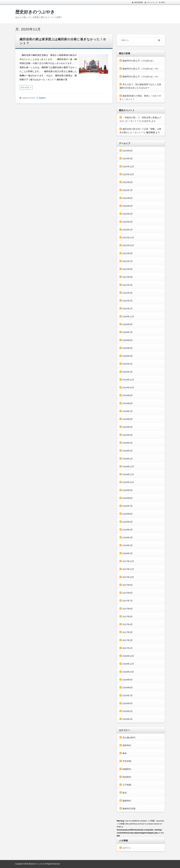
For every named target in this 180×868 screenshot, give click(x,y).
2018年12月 (128, 466)
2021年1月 (128, 308)
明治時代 (127, 777)
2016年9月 (128, 680)
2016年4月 (128, 719)
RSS (163, 2)
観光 (125, 793)
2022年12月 (128, 166)
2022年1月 (128, 230)
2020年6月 (128, 340)
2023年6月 (128, 151)
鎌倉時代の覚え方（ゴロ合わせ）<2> (140, 69)
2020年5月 (128, 348)
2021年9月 (128, 253)
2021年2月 (128, 301)
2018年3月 (128, 537)
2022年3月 (128, 222)
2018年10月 (128, 482)
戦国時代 (42, 98)
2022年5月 (128, 206)
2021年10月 (128, 245)
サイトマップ (152, 2)
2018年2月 (128, 545)
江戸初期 (127, 785)
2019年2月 (128, 451)
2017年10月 (128, 577)
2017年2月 (128, 640)
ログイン (127, 848)
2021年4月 (128, 285)
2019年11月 (128, 380)
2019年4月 (128, 435)
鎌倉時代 (127, 801)
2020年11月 (128, 316)
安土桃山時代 (129, 737)
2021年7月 (128, 261)
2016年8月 (128, 687)
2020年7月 (128, 332)
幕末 (125, 753)
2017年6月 (128, 609)
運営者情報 (139, 2)
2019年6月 (128, 419)
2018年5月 (128, 522)
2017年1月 (128, 648)
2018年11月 (128, 474)
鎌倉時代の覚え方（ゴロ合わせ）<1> (140, 76)
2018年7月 (128, 506)
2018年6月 (128, 514)
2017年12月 (128, 561)
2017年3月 (128, 632)
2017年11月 (128, 569)
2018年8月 (128, 498)
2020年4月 (128, 356)
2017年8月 (128, 593)
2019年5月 (128, 427)
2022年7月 (128, 190)
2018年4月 (128, 530)
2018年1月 (128, 553)
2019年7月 (128, 411)
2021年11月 (128, 237)
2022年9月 (128, 182)
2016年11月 (128, 664)
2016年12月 (128, 656)
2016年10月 (128, 672)
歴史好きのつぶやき (35, 12)
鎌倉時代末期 (129, 808)
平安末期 (127, 761)
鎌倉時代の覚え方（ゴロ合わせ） (139, 61)
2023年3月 (128, 158)
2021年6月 (128, 269)
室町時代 (127, 745)
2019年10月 (128, 387)
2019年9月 (128, 395)
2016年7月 (128, 695)
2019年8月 (128, 403)
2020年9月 (128, 324)
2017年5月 (128, 616)
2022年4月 (128, 214)
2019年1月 (128, 459)
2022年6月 (128, 198)
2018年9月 (128, 490)
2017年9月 (128, 585)
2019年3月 (128, 443)
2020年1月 (128, 372)
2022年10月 (128, 174)
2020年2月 (128, 364)
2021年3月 (128, 293)
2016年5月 (128, 711)
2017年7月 (128, 601)
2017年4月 (128, 624)
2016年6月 (128, 703)
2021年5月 (128, 277)
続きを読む (25, 87)
